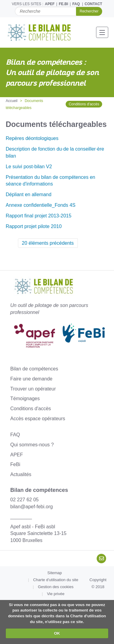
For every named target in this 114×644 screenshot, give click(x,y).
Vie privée (56, 594)
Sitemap (55, 573)
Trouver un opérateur (33, 389)
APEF (50, 4)
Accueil (12, 101)
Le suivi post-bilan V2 (29, 167)
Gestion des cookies (56, 587)
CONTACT (93, 4)
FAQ (76, 4)
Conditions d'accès (84, 104)
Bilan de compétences (34, 369)
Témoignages (25, 399)
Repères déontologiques (32, 138)
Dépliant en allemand (29, 194)
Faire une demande (31, 379)
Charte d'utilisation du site (56, 580)
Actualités (21, 474)
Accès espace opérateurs (38, 419)
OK (57, 633)
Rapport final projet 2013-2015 (39, 216)
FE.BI (63, 4)
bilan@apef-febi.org (32, 507)
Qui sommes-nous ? (32, 445)
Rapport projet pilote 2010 (34, 226)
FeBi (15, 464)
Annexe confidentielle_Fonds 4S (41, 205)
